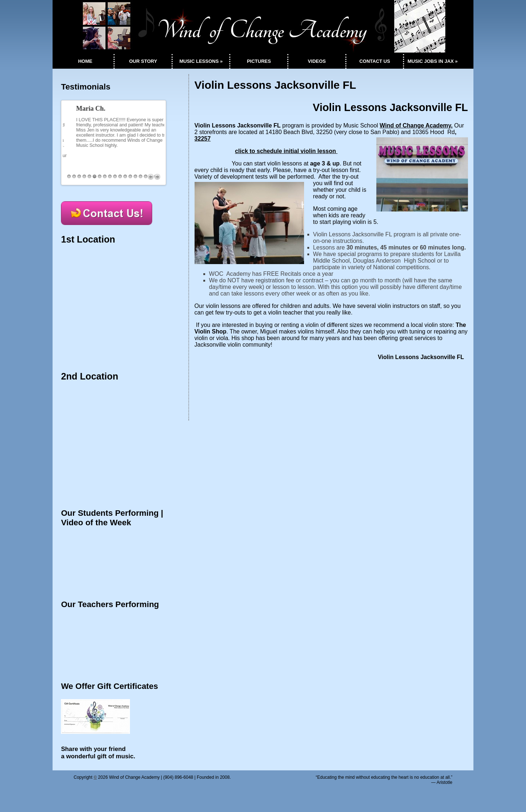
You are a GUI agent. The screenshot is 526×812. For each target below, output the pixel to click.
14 (135, 178)
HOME (85, 61)
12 (125, 178)
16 (146, 178)
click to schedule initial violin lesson (286, 151)
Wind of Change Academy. (416, 125)
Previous (151, 178)
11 (120, 178)
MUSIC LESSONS (201, 61)
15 (141, 178)
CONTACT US (375, 61)
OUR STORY (143, 61)
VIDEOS (317, 61)
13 (130, 178)
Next (157, 178)
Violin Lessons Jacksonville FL (275, 85)
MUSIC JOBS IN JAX (433, 61)
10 (115, 178)
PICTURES (259, 61)
